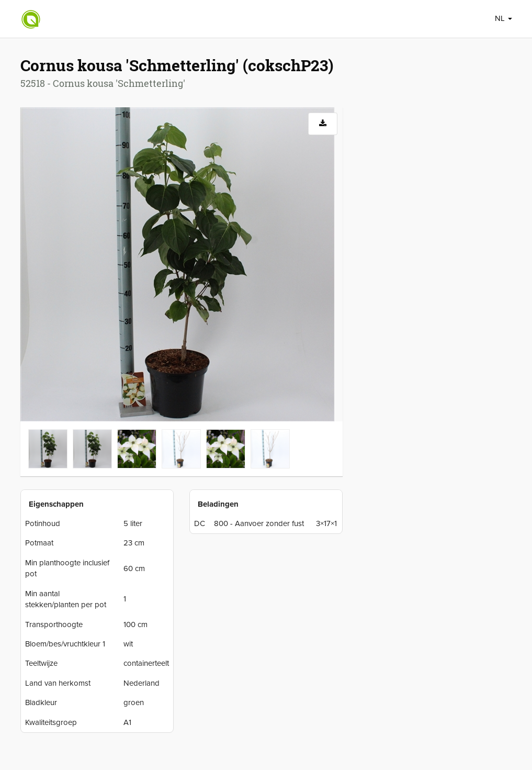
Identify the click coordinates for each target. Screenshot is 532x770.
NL (503, 18)
